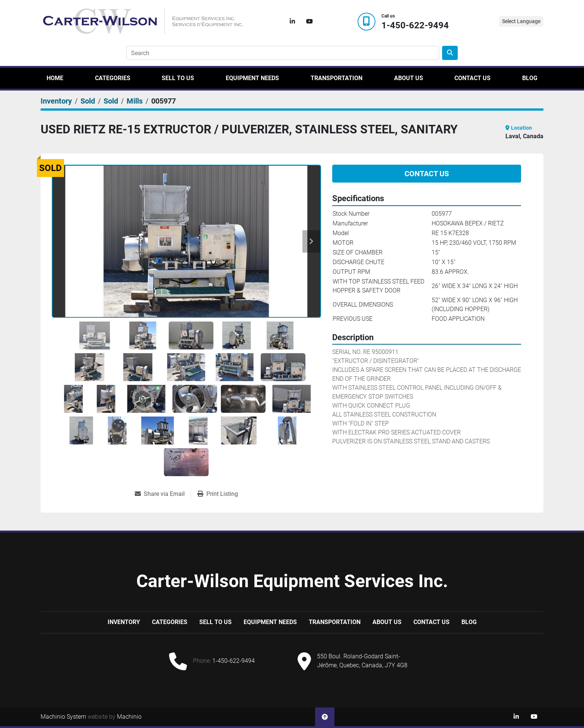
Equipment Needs (252, 78)
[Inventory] (56, 101)
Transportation (337, 78)
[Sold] (88, 101)
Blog (530, 78)
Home (55, 78)
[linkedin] (292, 22)
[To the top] (325, 717)
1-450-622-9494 (415, 26)
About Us (409, 78)
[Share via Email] (163, 494)
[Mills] (135, 101)
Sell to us (178, 78)
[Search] (283, 53)
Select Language (521, 21)
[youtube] (310, 22)
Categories (113, 78)
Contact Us (472, 78)
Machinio (129, 717)
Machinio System (63, 717)
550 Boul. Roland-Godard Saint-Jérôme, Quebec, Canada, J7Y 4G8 (362, 661)
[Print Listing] (218, 494)
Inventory (124, 622)
